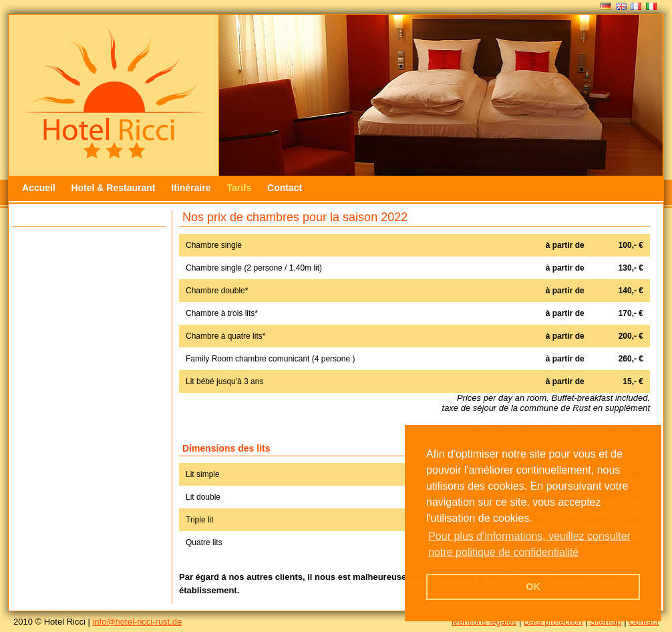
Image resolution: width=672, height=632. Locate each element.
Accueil (39, 188)
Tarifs (239, 188)
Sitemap (606, 622)
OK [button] (533, 587)
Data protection (553, 622)
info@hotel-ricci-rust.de (137, 622)
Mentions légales (484, 622)
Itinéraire (192, 188)
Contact (285, 188)
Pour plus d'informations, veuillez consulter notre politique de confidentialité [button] (529, 544)
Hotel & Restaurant (114, 188)
